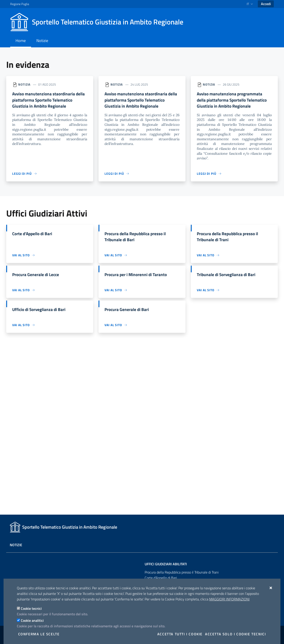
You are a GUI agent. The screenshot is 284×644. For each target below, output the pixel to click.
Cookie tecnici (31, 608)
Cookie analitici (32, 620)
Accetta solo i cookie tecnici (235, 634)
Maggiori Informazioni (229, 599)
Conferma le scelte (39, 634)
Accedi (266, 4)
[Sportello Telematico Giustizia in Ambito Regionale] (99, 22)
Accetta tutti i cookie (180, 634)
